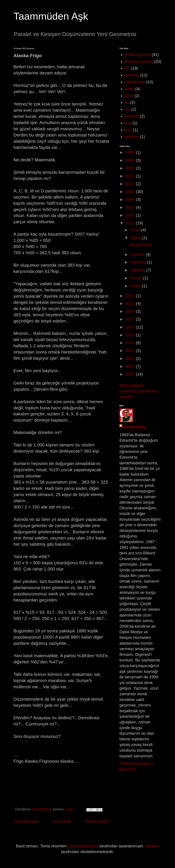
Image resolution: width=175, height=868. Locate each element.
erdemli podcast (139, 61)
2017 (131, 319)
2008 (131, 192)
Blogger (152, 846)
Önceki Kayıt (97, 821)
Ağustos (138, 270)
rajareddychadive (83, 846)
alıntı (129, 96)
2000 (131, 168)
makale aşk (135, 82)
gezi (128, 130)
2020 (131, 343)
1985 (131, 152)
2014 (131, 296)
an (127, 102)
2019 (131, 335)
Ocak (136, 230)
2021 (131, 351)
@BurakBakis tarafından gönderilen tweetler (139, 391)
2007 (131, 184)
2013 (131, 223)
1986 (131, 160)
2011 (131, 215)
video (129, 89)
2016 (131, 311)
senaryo (132, 137)
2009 (131, 199)
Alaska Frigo (141, 245)
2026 (131, 374)
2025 (131, 366)
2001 (131, 176)
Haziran (138, 254)
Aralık (136, 286)
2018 (131, 327)
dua (128, 123)
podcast (132, 116)
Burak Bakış (135, 427)
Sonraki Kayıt (26, 821)
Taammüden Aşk (51, 16)
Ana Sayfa (62, 821)
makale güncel (138, 55)
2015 (131, 303)
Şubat (136, 238)
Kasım (137, 278)
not (127, 109)
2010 (131, 207)
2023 (131, 358)
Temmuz (139, 262)
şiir (127, 68)
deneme (132, 75)
